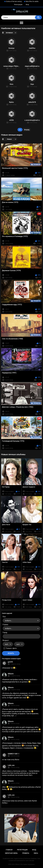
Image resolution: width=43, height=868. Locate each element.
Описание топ (9, 668)
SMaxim (11, 674)
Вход (27, 5)
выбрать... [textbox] (9, 621)
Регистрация (18, 5)
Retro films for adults (32, 1)
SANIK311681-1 (14, 754)
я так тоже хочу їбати (11, 760)
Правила (26, 853)
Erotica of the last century (14, 1)
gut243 (10, 662)
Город (5, 632)
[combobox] (22, 621)
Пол (4, 617)
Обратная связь (11, 853)
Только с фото (11, 648)
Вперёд (27, 130)
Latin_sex (11, 765)
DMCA (36, 853)
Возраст (6, 640)
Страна (5, 624)
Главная (9, 850)
